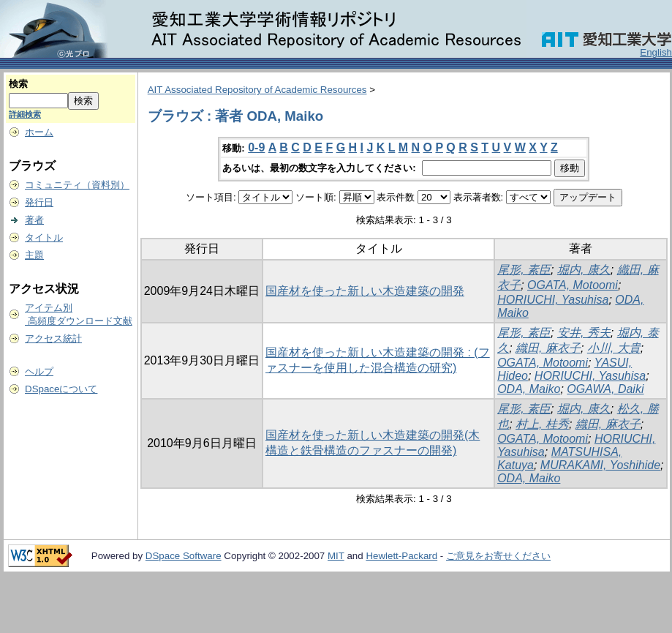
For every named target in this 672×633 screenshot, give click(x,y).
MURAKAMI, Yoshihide (600, 465)
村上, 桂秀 (542, 424)
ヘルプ (39, 371)
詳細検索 (25, 114)
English (656, 52)
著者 (34, 220)
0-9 (256, 147)
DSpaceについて (61, 389)
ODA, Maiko (529, 389)
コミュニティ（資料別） (77, 185)
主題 (34, 255)
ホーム (39, 132)
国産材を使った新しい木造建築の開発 (365, 291)
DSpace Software (184, 556)
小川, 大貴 (614, 348)
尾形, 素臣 (524, 270)
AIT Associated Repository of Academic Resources (257, 90)
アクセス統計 (53, 338)
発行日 (39, 202)
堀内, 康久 (584, 270)
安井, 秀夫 (584, 333)
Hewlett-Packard (401, 556)
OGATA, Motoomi (573, 285)
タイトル (44, 237)
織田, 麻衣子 (548, 348)
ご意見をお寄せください (498, 556)
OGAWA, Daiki (605, 389)
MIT (336, 556)
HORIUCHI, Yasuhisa (553, 300)
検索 (18, 84)
